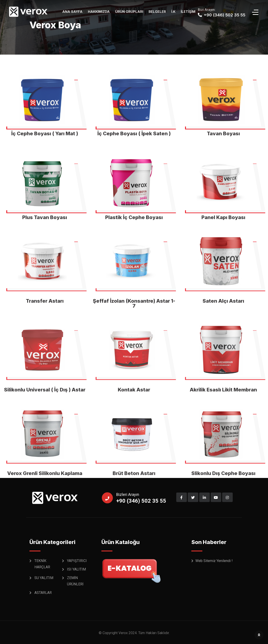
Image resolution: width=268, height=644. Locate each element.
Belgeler (157, 12)
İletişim (188, 12)
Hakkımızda (99, 12)
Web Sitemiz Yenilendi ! (214, 561)
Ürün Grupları (129, 12)
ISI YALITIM (76, 569)
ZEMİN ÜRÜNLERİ (75, 581)
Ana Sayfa (72, 12)
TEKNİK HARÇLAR (42, 564)
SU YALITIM (44, 578)
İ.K (173, 12)
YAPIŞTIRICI (77, 561)
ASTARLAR (43, 593)
